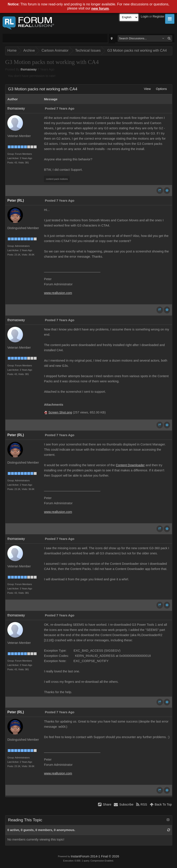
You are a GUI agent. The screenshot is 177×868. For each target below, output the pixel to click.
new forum (100, 9)
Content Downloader (130, 465)
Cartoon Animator (55, 50)
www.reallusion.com (58, 293)
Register (158, 16)
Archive (29, 50)
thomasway (29, 69)
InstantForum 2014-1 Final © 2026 (95, 856)
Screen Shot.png (60, 412)
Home (12, 50)
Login (145, 16)
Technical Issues (88, 50)
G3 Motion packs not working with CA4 (137, 50)
